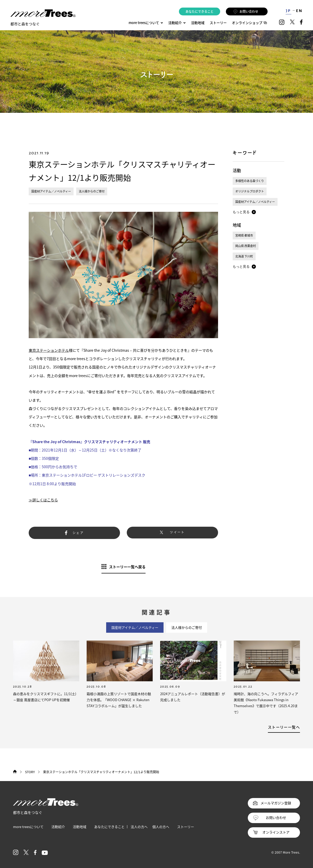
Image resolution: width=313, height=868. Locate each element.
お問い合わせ (246, 11)
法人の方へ (139, 827)
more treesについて (146, 23)
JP (288, 11)
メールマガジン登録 (276, 803)
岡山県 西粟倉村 (246, 246)
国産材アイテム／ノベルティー (51, 191)
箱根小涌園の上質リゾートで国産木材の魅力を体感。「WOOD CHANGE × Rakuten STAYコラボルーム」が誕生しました (119, 700)
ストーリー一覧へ (284, 727)
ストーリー (218, 23)
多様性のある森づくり (250, 181)
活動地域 (198, 23)
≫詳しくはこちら (43, 500)
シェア (78, 533)
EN (299, 11)
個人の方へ (161, 827)
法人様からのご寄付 (92, 191)
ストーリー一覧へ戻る (127, 567)
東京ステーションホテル (49, 350)
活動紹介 (58, 827)
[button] (244, 212)
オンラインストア (276, 832)
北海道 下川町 (244, 256)
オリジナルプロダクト (250, 191)
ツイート (177, 532)
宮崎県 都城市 (244, 235)
